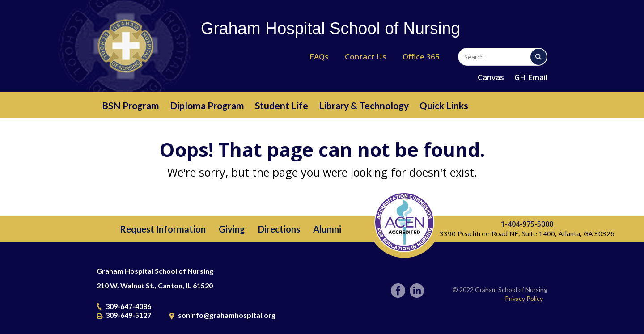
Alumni (327, 229)
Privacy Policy (524, 298)
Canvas (491, 77)
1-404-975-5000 (527, 224)
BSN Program (131, 105)
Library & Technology (364, 105)
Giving (232, 229)
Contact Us (366, 57)
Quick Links (444, 105)
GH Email (531, 77)
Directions (279, 229)
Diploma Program (207, 105)
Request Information (163, 229)
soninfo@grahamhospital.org (227, 315)
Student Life (282, 105)
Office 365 (421, 57)
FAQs (319, 57)
